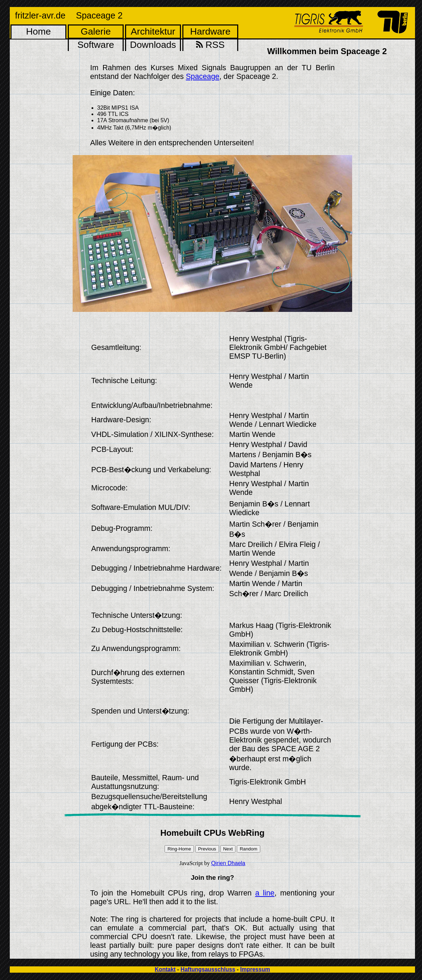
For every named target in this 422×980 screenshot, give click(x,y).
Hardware (210, 31)
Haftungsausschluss (208, 969)
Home (38, 31)
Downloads (153, 45)
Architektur (153, 31)
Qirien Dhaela (228, 863)
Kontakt (165, 969)
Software (96, 45)
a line (265, 893)
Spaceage (203, 76)
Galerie (96, 31)
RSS (210, 45)
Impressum (255, 969)
